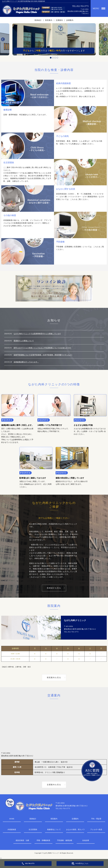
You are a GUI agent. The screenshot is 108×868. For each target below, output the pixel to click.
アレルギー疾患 (96, 830)
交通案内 (59, 20)
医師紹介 (38, 20)
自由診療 (86, 840)
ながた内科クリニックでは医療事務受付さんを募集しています (37, 334)
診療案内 (70, 20)
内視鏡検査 (12, 830)
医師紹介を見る (54, 588)
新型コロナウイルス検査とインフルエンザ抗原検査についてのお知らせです (42, 348)
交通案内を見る (54, 785)
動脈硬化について (54, 830)
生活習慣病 (33, 830)
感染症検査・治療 (22, 840)
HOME (12, 819)
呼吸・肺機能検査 (43, 840)
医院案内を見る (54, 678)
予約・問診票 (96, 819)
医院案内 (49, 20)
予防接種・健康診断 (65, 840)
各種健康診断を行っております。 (26, 362)
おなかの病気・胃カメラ (75, 830)
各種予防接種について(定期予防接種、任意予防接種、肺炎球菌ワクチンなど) (43, 355)
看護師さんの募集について (24, 341)
